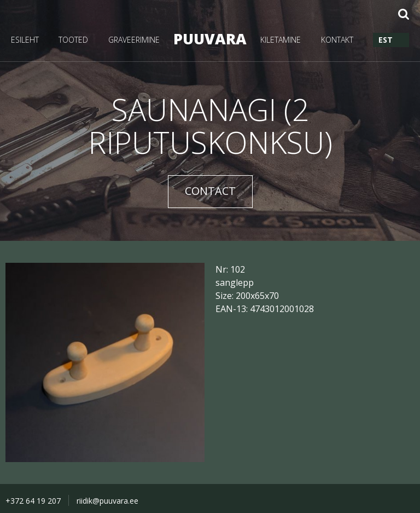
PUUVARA (210, 39)
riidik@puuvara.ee (107, 501)
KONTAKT (337, 40)
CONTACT (210, 191)
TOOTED (73, 40)
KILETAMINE (281, 40)
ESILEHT (25, 40)
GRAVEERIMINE (134, 40)
